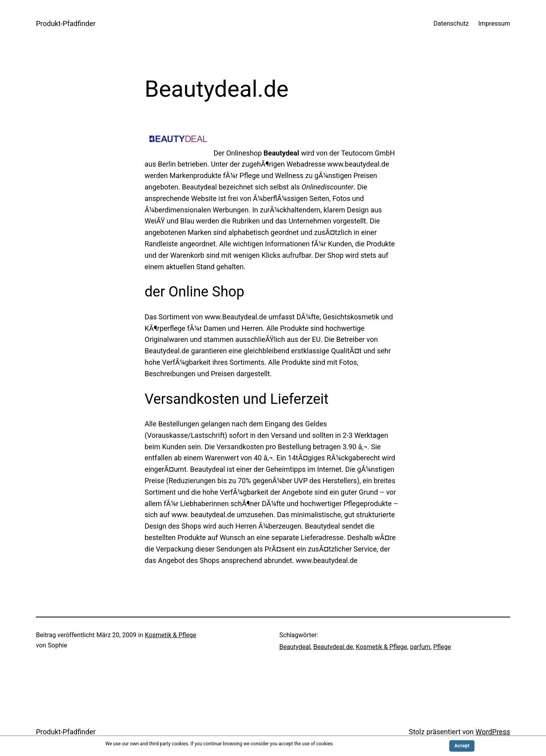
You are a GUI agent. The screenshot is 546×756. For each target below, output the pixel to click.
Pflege (442, 647)
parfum (420, 647)
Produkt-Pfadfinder (66, 23)
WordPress (493, 732)
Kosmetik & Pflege (171, 635)
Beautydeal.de (333, 647)
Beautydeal (295, 647)
